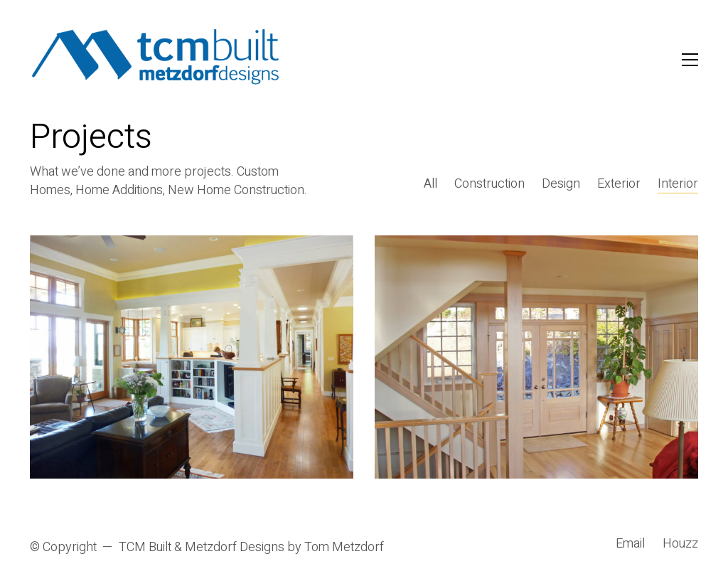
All (430, 184)
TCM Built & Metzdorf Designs (202, 548)
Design (561, 184)
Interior (678, 184)
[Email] (630, 544)
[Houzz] (680, 544)
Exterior (619, 184)
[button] (690, 60)
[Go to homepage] (156, 59)
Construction (489, 184)
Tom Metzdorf (344, 548)
